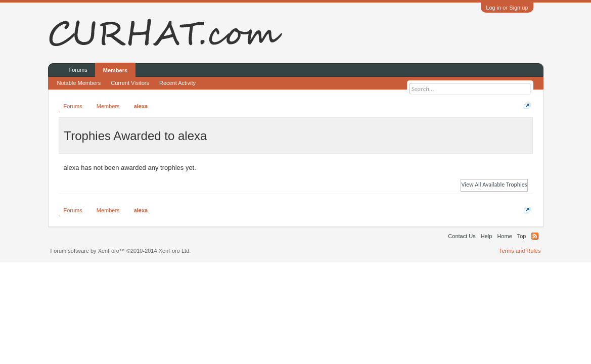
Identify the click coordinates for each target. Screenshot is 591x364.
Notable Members (79, 83)
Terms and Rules (520, 251)
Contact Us (462, 236)
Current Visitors (130, 83)
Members (115, 70)
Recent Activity (177, 83)
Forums (78, 70)
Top (522, 236)
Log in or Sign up (507, 8)
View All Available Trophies (494, 185)
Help (487, 236)
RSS (535, 236)
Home (504, 236)
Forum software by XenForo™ (121, 251)
